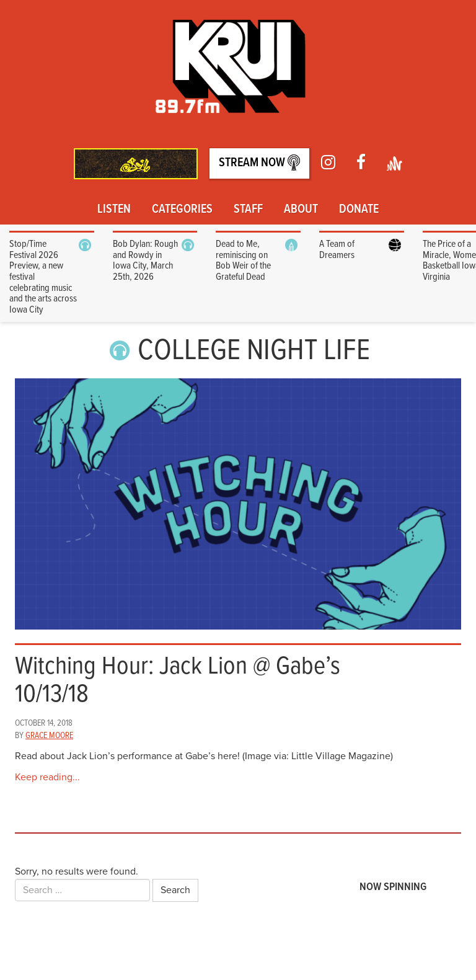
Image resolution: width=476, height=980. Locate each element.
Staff (248, 210)
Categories (182, 210)
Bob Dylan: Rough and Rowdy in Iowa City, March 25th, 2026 (145, 261)
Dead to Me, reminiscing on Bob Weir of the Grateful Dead (243, 261)
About (301, 210)
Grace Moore (49, 736)
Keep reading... (47, 777)
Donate (359, 210)
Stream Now (259, 163)
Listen (114, 210)
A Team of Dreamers (337, 250)
